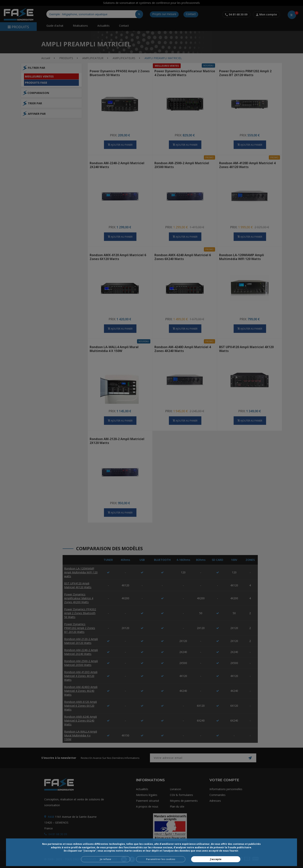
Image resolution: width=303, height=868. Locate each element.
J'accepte (216, 859)
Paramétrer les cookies (161, 859)
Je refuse (106, 859)
